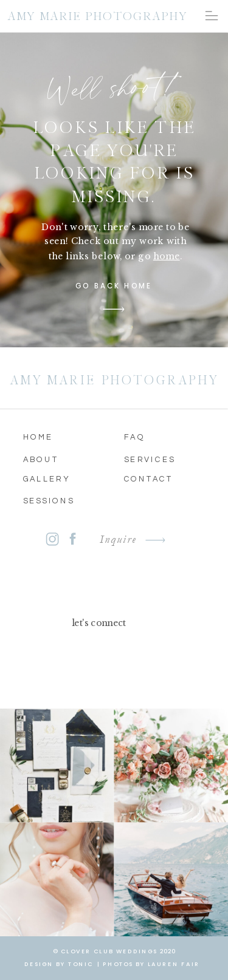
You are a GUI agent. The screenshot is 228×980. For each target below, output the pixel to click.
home (167, 256)
